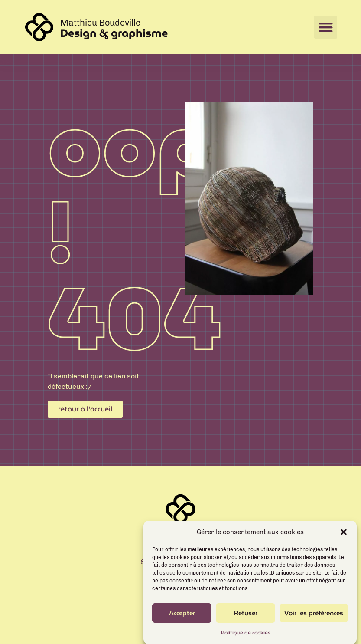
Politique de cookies (246, 637)
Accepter (182, 617)
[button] (344, 536)
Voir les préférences (314, 617)
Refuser (246, 617)
